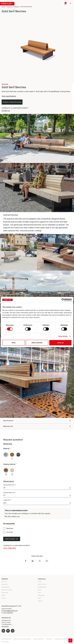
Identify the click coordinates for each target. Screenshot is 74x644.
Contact (4, 598)
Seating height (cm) (9, 493)
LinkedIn (3, 631)
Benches (16, 7)
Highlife (40, 601)
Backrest (10, 528)
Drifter (40, 581)
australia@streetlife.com (10, 611)
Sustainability (5, 587)
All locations (5, 626)
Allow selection (37, 343)
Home (3, 7)
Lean (39, 598)
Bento (40, 590)
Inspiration (5, 584)
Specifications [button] (8, 421)
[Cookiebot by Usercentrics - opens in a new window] (63, 300)
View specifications (9, 96)
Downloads (5, 593)
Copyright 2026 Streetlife (62, 639)
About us (4, 581)
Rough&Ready (42, 587)
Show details (63, 336)
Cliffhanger (41, 595)
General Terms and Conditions (22, 639)
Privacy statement (39, 639)
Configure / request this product (12, 102)
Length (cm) (7, 500)
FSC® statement (6, 639)
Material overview (7, 590)
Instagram (13, 631)
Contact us (6, 111)
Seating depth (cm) (9, 485)
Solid (39, 593)
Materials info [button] (8, 426)
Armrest (9, 532)
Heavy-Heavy (42, 584)
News (3, 595)
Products (9, 7)
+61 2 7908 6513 (10, 548)
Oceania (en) (5, 642)
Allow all (60, 343)
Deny (14, 343)
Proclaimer (49, 639)
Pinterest (8, 631)
